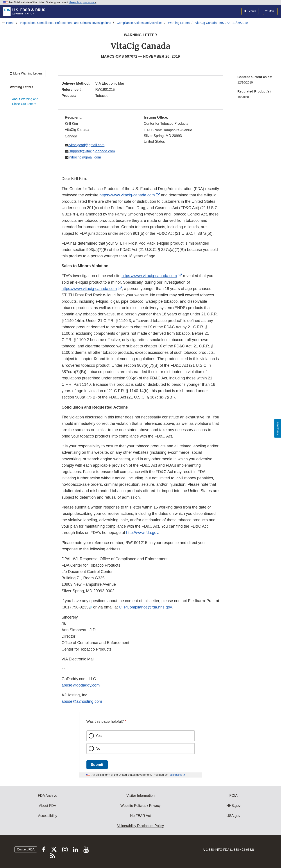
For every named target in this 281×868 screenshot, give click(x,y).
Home (10, 23)
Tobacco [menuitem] (243, 97)
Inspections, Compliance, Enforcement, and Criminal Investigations (66, 23)
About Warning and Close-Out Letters (25, 102)
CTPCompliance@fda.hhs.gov (145, 607)
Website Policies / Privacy (140, 806)
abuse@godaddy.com (81, 685)
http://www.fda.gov (142, 533)
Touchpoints (175, 775)
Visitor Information (140, 796)
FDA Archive (48, 796)
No (98, 748)
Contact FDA (26, 849)
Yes (99, 736)
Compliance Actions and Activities (140, 23)
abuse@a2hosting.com (82, 701)
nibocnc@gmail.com (85, 157)
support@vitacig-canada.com (92, 151)
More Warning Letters (26, 73)
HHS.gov (233, 806)
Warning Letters (179, 23)
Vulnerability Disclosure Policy (140, 826)
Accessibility (47, 816)
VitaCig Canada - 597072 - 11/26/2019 (221, 23)
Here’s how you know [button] (83, 2)
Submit (97, 765)
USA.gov (234, 816)
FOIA (233, 796)
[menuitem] (255, 81)
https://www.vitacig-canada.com (127, 195)
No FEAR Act (140, 816)
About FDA (48, 806)
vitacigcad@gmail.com (87, 145)
